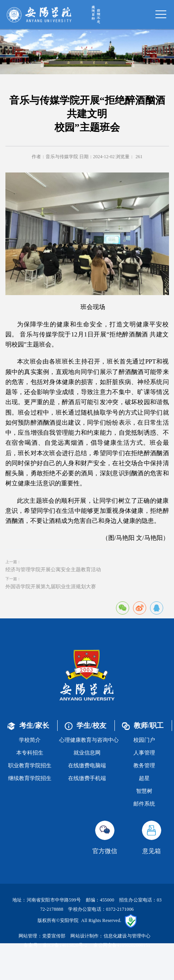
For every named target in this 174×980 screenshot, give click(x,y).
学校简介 (30, 740)
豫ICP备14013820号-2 (65, 945)
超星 (144, 778)
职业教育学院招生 (30, 766)
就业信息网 (87, 753)
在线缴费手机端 (87, 778)
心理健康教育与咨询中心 (89, 740)
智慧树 (144, 791)
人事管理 (144, 753)
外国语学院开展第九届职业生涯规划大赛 (51, 586)
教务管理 (144, 766)
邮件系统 (144, 804)
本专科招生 (30, 753)
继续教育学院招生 (30, 778)
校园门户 (144, 740)
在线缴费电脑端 (87, 766)
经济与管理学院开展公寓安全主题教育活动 (53, 569)
